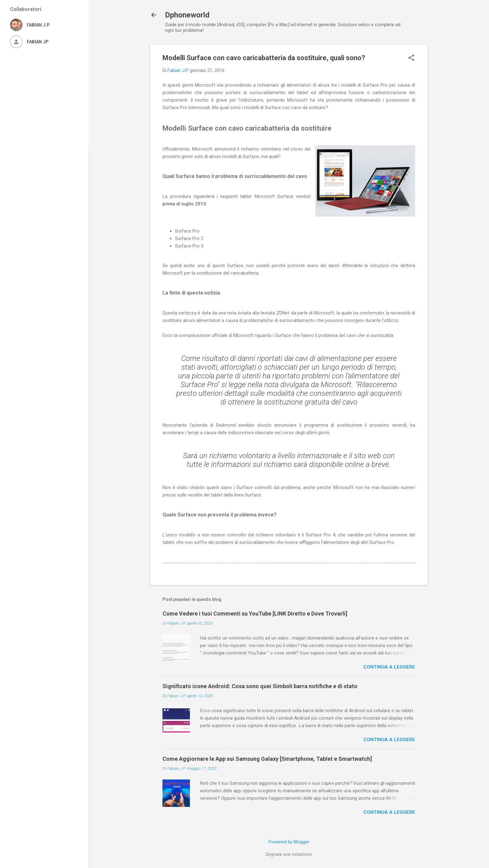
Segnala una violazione (289, 854)
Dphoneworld (187, 15)
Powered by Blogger (289, 842)
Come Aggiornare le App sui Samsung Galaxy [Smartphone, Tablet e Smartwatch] (267, 759)
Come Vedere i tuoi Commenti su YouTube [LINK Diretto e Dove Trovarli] (255, 614)
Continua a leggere (389, 667)
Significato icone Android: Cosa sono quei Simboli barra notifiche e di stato (260, 686)
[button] (411, 58)
